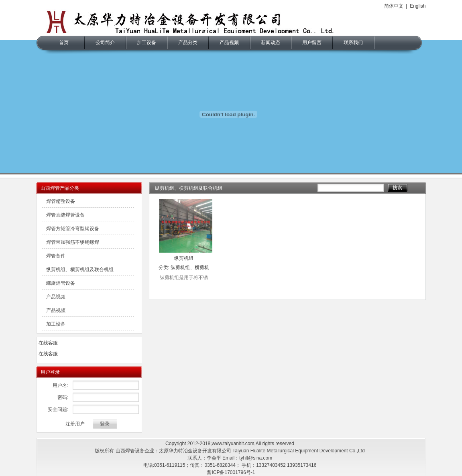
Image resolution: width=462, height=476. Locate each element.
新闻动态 (271, 43)
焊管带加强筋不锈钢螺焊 (73, 242)
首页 (64, 43)
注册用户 (75, 424)
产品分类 (188, 43)
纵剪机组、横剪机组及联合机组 (80, 269)
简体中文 (394, 6)
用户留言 (312, 43)
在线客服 (48, 343)
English (418, 6)
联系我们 (353, 43)
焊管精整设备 (61, 201)
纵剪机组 (184, 258)
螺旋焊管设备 (61, 283)
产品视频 (229, 43)
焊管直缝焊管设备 (65, 215)
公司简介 (105, 43)
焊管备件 (56, 256)
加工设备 (147, 43)
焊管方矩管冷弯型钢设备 (73, 229)
